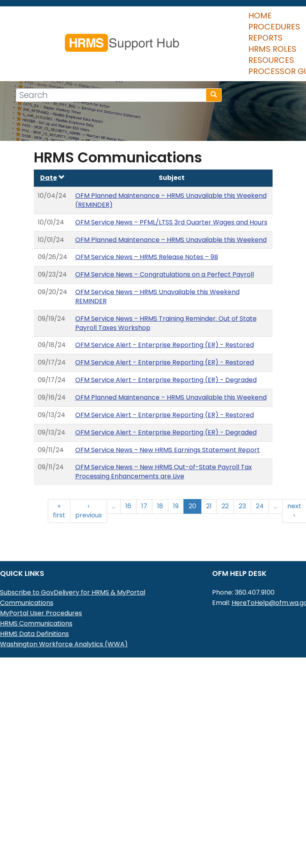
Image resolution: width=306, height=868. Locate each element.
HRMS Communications (36, 599)
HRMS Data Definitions (34, 609)
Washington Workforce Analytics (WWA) (64, 619)
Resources (233, 35)
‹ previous (89, 486)
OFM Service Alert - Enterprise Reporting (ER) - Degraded (166, 355)
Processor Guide (48, 47)
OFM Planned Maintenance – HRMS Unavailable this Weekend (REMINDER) (171, 176)
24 (260, 481)
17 (144, 481)
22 (225, 481)
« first (59, 486)
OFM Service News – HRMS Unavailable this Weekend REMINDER (157, 272)
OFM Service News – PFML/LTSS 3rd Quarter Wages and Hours (171, 198)
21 (209, 481)
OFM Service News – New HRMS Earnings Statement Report (168, 425)
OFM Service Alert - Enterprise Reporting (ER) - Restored (165, 320)
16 (128, 481)
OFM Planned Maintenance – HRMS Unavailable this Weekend (171, 215)
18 (160, 481)
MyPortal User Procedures (41, 588)
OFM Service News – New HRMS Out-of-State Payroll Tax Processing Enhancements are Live (164, 447)
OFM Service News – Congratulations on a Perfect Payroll (165, 250)
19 (176, 481)
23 (242, 481)
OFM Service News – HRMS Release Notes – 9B (147, 232)
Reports (124, 35)
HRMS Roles (176, 35)
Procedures (71, 35)
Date (53, 153)
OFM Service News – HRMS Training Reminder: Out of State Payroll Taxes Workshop (166, 298)
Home (23, 35)
